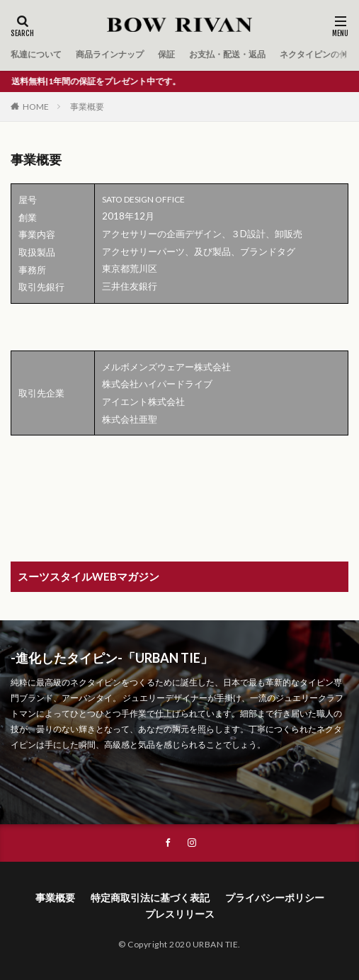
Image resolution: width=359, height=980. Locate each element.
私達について (36, 54)
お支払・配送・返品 (227, 54)
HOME (36, 107)
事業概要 (87, 107)
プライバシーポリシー (275, 898)
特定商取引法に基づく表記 (150, 898)
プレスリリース (180, 914)
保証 (166, 54)
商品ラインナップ (110, 54)
